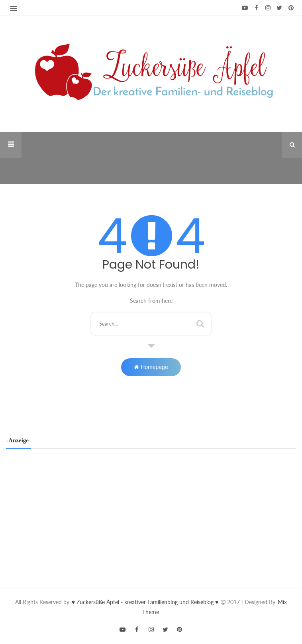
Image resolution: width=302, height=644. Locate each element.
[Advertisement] (151, 513)
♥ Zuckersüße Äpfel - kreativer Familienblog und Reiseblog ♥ (146, 602)
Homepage (151, 367)
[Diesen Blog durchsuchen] (151, 324)
